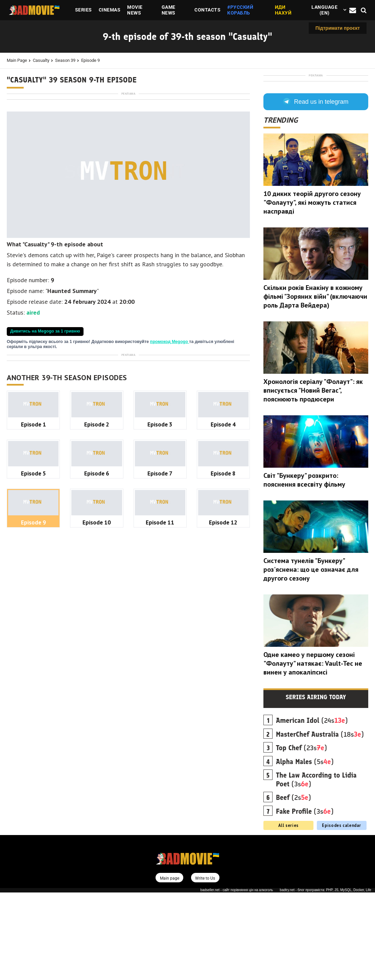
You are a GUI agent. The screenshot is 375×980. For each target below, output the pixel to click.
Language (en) (324, 10)
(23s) (301, 835)
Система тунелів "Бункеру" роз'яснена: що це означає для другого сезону (311, 657)
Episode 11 (160, 712)
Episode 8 (223, 663)
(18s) (320, 822)
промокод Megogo (170, 436)
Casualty (41, 60)
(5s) (305, 849)
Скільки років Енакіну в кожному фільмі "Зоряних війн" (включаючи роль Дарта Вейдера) (315, 384)
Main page (17, 60)
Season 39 (65, 60)
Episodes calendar (342, 913)
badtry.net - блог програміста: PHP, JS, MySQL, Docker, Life (325, 978)
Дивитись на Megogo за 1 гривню (45, 426)
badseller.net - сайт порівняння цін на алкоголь (237, 978)
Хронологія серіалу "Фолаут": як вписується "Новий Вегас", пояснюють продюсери (313, 478)
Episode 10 (97, 712)
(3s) (316, 867)
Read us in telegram (316, 189)
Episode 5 (33, 663)
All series (288, 913)
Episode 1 (33, 614)
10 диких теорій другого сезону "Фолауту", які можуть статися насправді (312, 290)
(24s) (312, 808)
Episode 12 (223, 712)
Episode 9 (90, 60)
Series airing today (316, 785)
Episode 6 (97, 663)
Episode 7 (160, 663)
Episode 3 (160, 614)
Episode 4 (223, 614)
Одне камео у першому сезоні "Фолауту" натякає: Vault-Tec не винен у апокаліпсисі (313, 751)
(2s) (294, 885)
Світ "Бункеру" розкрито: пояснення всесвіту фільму (304, 567)
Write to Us (206, 966)
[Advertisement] (128, 144)
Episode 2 (97, 614)
